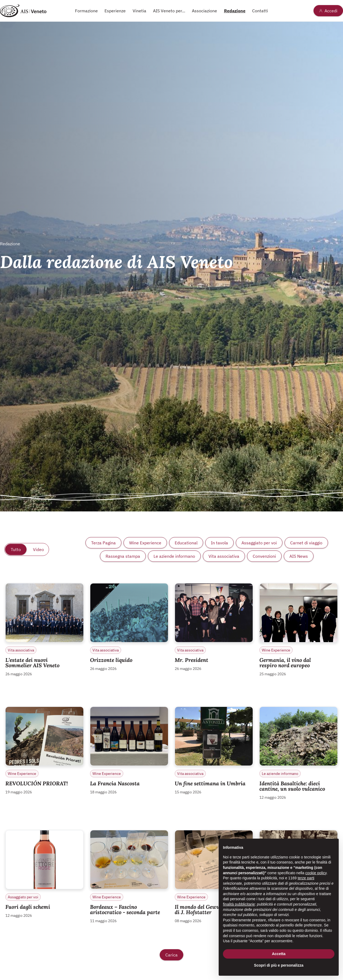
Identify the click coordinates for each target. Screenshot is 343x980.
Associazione (204, 11)
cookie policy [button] (316, 873)
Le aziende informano (174, 556)
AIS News (299, 556)
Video (38, 549)
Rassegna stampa (123, 556)
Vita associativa (224, 556)
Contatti (260, 11)
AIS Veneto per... (169, 11)
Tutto (16, 549)
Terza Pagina (103, 543)
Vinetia (139, 11)
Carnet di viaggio (306, 543)
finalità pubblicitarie (239, 904)
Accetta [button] (279, 954)
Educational (186, 543)
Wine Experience (145, 543)
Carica (171, 955)
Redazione (235, 11)
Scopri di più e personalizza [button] (279, 965)
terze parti (306, 878)
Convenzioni (264, 556)
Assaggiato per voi (259, 543)
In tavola (219, 543)
